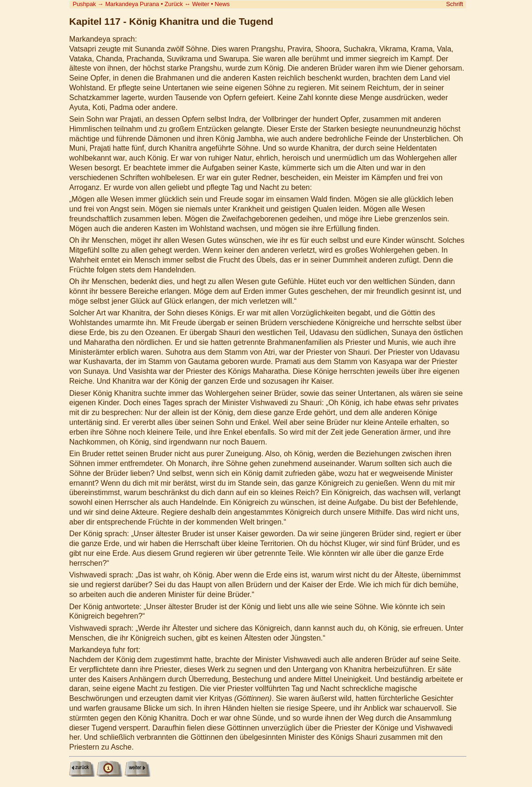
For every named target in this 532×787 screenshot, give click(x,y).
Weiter (201, 4)
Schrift (454, 4)
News (222, 4)
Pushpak (84, 4)
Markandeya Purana (132, 4)
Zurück (174, 4)
